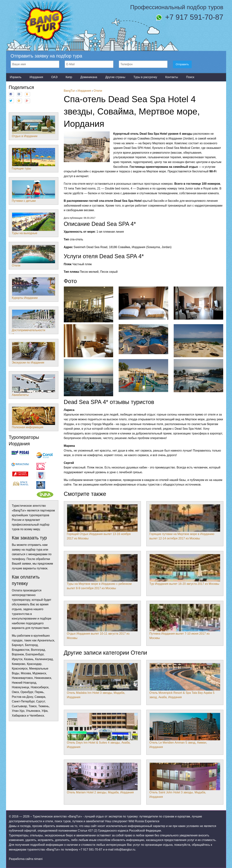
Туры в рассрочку (145, 77)
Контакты (172, 77)
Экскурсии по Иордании (34, 353)
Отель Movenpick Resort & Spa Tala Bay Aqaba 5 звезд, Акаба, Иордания (185, 681)
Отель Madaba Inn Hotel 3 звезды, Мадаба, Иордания (102, 681)
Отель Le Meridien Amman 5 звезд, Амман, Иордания (185, 731)
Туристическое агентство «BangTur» (57, 816)
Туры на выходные (34, 224)
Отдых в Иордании (34, 127)
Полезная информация (34, 418)
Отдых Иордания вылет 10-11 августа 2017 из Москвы (102, 622)
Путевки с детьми (34, 191)
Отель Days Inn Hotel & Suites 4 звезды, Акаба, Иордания (102, 731)
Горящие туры (34, 159)
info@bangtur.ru (125, 850)
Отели (34, 256)
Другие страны (115, 77)
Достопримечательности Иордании (34, 323)
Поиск (190, 77)
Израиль (16, 77)
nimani (38, 859)
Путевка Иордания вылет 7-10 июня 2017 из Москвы (185, 622)
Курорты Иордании (34, 288)
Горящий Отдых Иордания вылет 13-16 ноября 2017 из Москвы (102, 522)
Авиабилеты (34, 385)
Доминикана (89, 77)
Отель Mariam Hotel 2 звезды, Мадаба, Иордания (102, 778)
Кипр (69, 77)
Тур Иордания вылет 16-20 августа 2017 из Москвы (185, 570)
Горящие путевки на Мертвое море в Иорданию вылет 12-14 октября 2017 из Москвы (185, 522)
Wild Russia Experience (144, 821)
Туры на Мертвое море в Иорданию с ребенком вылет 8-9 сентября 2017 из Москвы (102, 572)
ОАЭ (54, 77)
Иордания (36, 77)
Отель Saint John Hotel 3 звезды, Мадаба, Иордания (185, 781)
